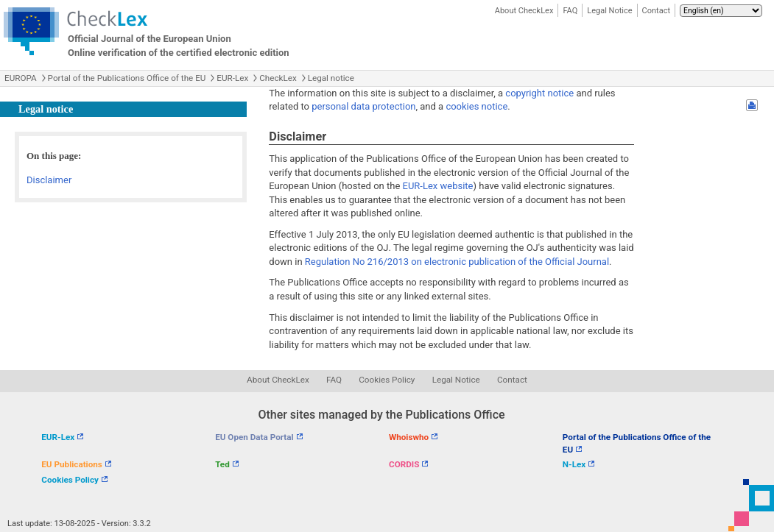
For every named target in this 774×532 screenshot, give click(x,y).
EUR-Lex (232, 78)
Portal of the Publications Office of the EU (127, 78)
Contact (656, 11)
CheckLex (278, 78)
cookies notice (476, 106)
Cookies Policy (387, 380)
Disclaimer (49, 180)
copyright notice (539, 93)
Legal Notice (609, 11)
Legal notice (331, 78)
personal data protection (363, 106)
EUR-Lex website (438, 186)
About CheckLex (524, 11)
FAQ (570, 11)
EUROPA (21, 78)
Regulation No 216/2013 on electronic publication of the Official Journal (457, 262)
